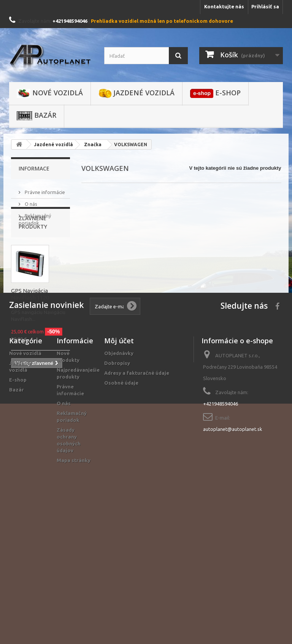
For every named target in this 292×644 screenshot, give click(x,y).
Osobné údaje (121, 519)
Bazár (36, 115)
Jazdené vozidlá (136, 93)
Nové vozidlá (50, 93)
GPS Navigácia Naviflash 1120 (30, 324)
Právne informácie (44, 189)
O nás (30, 201)
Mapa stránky (74, 596)
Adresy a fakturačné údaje (137, 509)
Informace (34, 168)
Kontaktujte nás (224, 6)
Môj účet (119, 477)
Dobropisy (117, 499)
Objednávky (119, 489)
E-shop (215, 93)
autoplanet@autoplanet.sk (233, 565)
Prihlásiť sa (265, 6)
